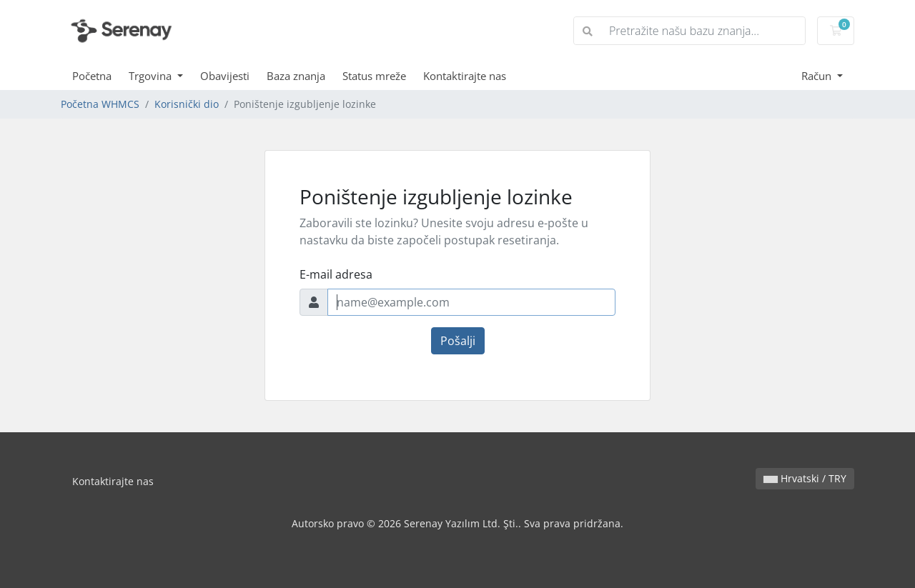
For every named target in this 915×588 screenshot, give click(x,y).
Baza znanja (296, 76)
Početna (92, 76)
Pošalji (458, 341)
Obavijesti (225, 76)
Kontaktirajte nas (465, 76)
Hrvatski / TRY (805, 478)
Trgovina (152, 76)
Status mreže (374, 76)
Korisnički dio (187, 104)
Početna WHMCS (100, 104)
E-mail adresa (336, 274)
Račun (818, 76)
